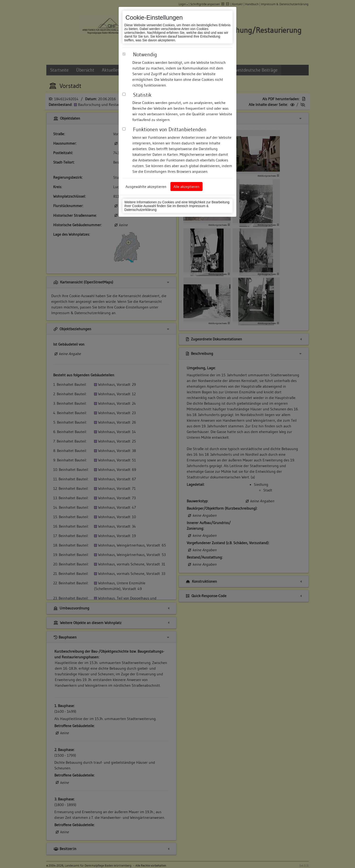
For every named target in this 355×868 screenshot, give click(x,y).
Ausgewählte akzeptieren (146, 187)
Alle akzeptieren (186, 187)
